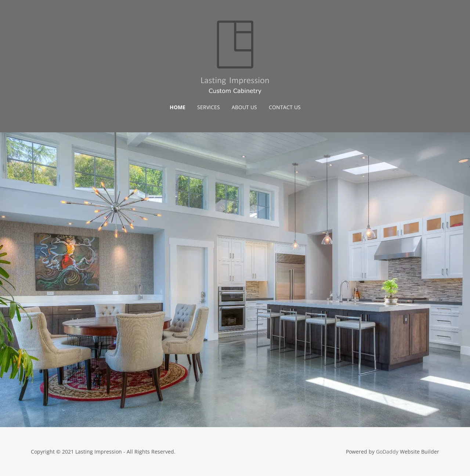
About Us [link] (244, 107)
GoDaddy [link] (387, 452)
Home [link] (178, 107)
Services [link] (209, 107)
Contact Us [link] (285, 107)
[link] (235, 57)
